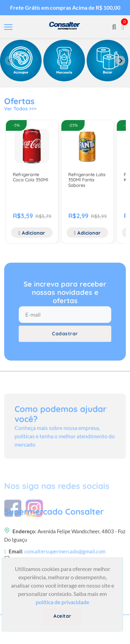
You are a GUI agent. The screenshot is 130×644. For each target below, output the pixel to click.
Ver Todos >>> (20, 109)
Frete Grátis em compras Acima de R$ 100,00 (65, 7)
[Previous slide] (10, 61)
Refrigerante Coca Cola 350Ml (31, 177)
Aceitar (62, 616)
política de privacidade (62, 602)
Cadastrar (65, 334)
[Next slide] (120, 61)
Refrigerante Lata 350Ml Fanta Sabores (87, 180)
